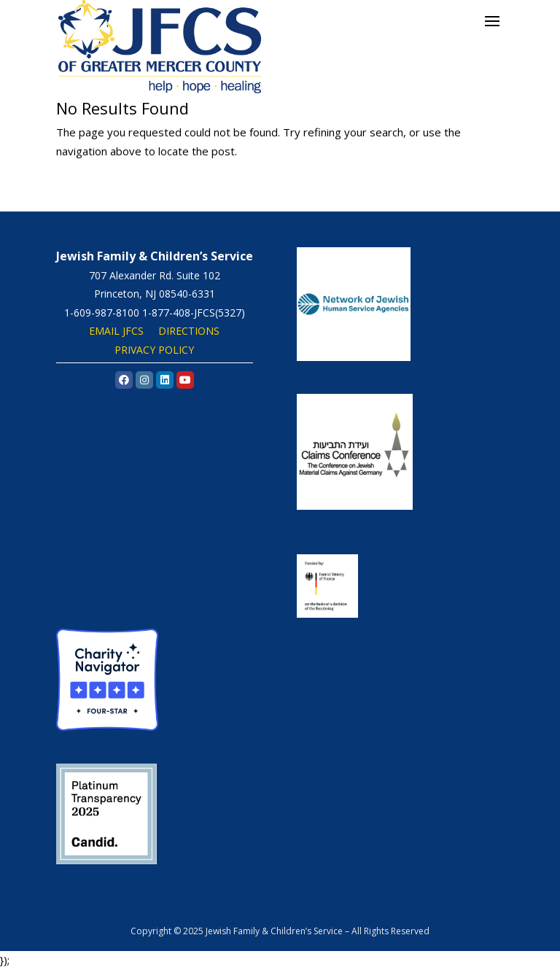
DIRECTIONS (189, 331)
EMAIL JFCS (116, 331)
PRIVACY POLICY (154, 350)
